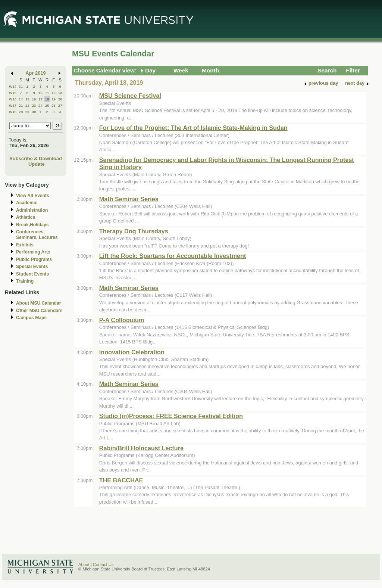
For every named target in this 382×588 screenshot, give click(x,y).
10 (40, 93)
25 (47, 105)
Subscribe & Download (36, 158)
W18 (13, 112)
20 (60, 99)
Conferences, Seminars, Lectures (37, 235)
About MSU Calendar (38, 303)
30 (34, 112)
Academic (27, 203)
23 (34, 105)
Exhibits (25, 245)
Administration (32, 210)
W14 (13, 86)
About (84, 564)
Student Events (32, 274)
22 (27, 105)
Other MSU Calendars (39, 311)
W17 (13, 105)
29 (27, 112)
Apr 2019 (36, 73)
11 (47, 93)
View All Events (33, 196)
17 (40, 99)
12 (54, 93)
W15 (13, 93)
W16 (13, 99)
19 (54, 99)
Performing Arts (33, 252)
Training (25, 281)
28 (21, 112)
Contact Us (103, 564)
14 (21, 99)
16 (34, 99)
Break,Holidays (32, 225)
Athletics (26, 217)
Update (37, 164)
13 (60, 93)
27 (60, 105)
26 (54, 105)
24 (40, 105)
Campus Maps (31, 318)
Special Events (32, 267)
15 (27, 99)
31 (21, 86)
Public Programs (34, 259)
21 (21, 105)
